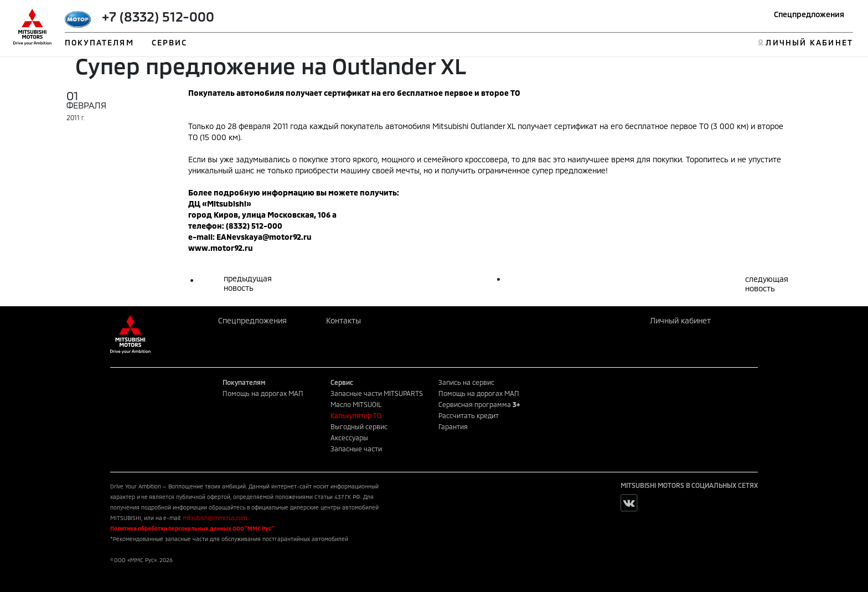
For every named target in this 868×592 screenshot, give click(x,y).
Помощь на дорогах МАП (263, 393)
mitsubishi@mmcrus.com (215, 518)
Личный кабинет (680, 320)
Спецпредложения (809, 14)
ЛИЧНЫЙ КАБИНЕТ (809, 42)
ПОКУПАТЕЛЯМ (99, 42)
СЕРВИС (170, 42)
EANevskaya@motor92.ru (264, 237)
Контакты (343, 320)
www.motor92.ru (221, 248)
